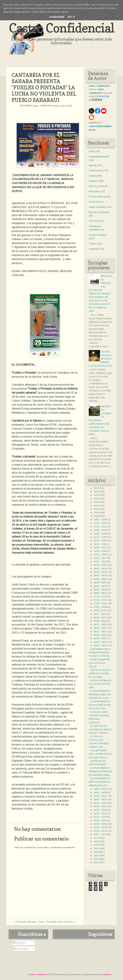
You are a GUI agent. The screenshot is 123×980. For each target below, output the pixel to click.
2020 (96, 509)
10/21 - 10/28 (100, 555)
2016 (96, 841)
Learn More (57, 17)
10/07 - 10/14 (100, 562)
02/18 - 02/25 (100, 813)
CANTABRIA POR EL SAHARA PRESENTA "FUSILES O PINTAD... (100, 653)
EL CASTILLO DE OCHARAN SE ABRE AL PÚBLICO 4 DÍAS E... (100, 729)
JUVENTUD (95, 202)
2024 (96, 495)
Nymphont (107, 975)
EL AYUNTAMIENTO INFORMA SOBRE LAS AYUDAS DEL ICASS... (100, 694)
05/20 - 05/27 (100, 628)
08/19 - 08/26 (100, 586)
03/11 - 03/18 (100, 803)
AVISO (92, 151)
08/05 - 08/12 (100, 593)
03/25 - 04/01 (100, 796)
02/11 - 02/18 (100, 817)
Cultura (35, 106)
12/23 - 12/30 (100, 523)
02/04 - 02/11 (100, 820)
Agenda (93, 165)
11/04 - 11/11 (100, 547)
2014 (96, 848)
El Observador (96, 197)
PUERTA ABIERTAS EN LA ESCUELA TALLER (99, 663)
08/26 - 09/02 (100, 582)
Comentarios (21, 949)
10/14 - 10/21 (100, 558)
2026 (96, 488)
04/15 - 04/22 (100, 645)
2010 (96, 862)
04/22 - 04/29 (100, 642)
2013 (96, 852)
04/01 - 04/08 (100, 792)
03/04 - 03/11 (100, 806)
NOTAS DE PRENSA (99, 212)
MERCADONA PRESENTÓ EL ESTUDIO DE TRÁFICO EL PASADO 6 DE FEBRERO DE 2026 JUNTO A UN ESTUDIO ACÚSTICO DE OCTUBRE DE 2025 (100, 294)
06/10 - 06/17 (100, 617)
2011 (96, 859)
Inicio (41, 922)
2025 (96, 492)
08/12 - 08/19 (100, 590)
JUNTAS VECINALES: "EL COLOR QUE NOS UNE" (100, 684)
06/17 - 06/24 (100, 614)
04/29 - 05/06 (100, 638)
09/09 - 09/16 (100, 575)
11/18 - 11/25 (100, 540)
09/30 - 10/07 (100, 565)
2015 (96, 845)
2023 (96, 499)
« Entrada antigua (25, 922)
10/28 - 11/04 (100, 551)
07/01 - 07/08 (100, 607)
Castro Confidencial (62, 28)
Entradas (19, 943)
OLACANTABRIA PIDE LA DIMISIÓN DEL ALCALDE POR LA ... (100, 754)
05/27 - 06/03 (100, 625)
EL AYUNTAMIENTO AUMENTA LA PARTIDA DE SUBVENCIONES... (100, 771)
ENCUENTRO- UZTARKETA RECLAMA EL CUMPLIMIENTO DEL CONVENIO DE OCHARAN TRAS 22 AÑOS (100, 420)
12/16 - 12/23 (100, 527)
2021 (96, 506)
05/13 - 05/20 (100, 632)
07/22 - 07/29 (100, 597)
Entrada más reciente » (61, 922)
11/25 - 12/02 (100, 537)
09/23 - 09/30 (100, 569)
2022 (96, 502)
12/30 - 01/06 (100, 520)
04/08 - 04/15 (100, 789)
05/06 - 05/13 (100, 635)
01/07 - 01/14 (100, 834)
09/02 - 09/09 (100, 579)
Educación (94, 191)
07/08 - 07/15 (100, 603)
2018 (96, 516)
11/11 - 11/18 (100, 544)
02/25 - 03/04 (100, 810)
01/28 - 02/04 (100, 824)
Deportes (93, 181)
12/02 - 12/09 (100, 534)
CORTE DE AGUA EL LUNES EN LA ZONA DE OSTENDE (100, 674)
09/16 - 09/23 (100, 572)
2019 (96, 512)
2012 (96, 855)
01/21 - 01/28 (100, 827)
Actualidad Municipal (99, 157)
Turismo (93, 244)
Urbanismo (94, 249)
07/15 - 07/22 (100, 600)
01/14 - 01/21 (100, 831)
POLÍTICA (94, 221)
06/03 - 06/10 (100, 621)
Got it (71, 17)
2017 (96, 838)
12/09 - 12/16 (100, 530)
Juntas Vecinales (97, 207)
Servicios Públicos (98, 235)
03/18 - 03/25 (100, 799)
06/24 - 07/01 (100, 610)
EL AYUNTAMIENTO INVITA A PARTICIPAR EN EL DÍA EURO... (100, 705)
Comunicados (96, 170)
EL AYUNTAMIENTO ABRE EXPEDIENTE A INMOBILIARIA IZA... (100, 782)
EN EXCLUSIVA (96, 186)
